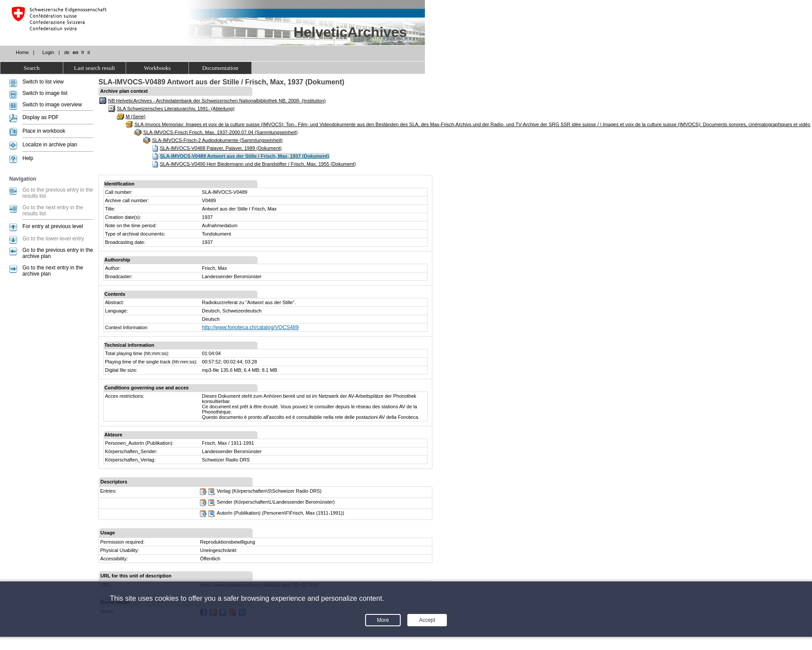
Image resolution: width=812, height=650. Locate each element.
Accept (427, 620)
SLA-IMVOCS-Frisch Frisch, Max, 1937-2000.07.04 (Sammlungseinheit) (221, 132)
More (383, 620)
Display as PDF (41, 117)
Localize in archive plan (50, 145)
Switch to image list (45, 93)
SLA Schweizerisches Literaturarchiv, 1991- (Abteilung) (176, 109)
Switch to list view (43, 82)
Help (28, 158)
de (67, 52)
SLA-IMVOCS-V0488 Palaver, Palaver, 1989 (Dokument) (221, 148)
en (75, 52)
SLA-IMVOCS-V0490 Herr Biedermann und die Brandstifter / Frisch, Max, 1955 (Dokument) (258, 164)
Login (48, 52)
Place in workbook (44, 131)
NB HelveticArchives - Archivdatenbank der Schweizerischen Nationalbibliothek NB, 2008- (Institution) (217, 101)
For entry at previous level (53, 226)
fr (83, 52)
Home (22, 52)
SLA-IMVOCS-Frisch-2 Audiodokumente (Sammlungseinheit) (217, 140)
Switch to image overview (52, 105)
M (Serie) (136, 116)
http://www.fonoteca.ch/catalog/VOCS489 (250, 327)
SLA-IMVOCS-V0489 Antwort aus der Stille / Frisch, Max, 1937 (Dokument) (245, 156)
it (89, 52)
